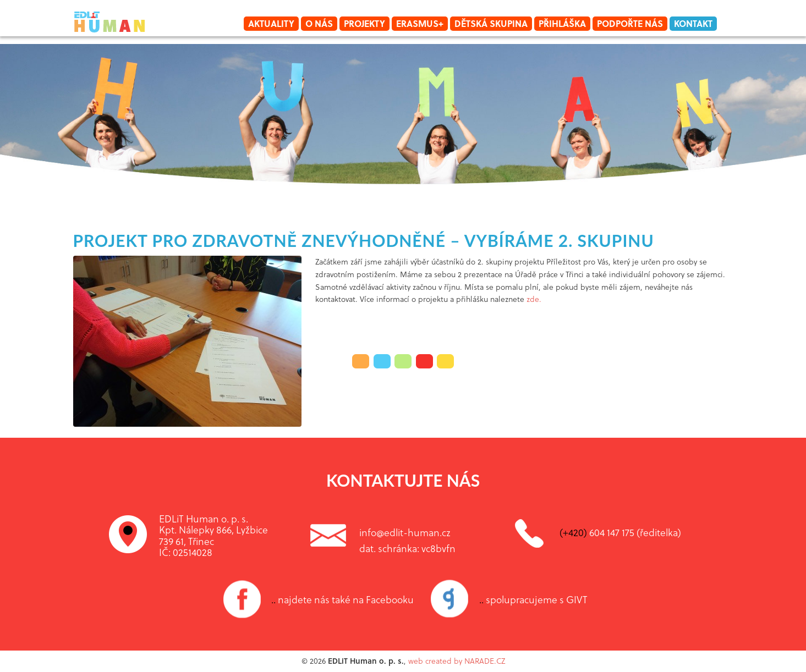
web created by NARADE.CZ (457, 661)
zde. (535, 299)
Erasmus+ (420, 23)
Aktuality (271, 23)
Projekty (364, 23)
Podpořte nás (630, 23)
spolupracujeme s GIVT (533, 599)
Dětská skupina (491, 23)
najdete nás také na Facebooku (342, 599)
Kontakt (693, 23)
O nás (319, 23)
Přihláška (562, 23)
